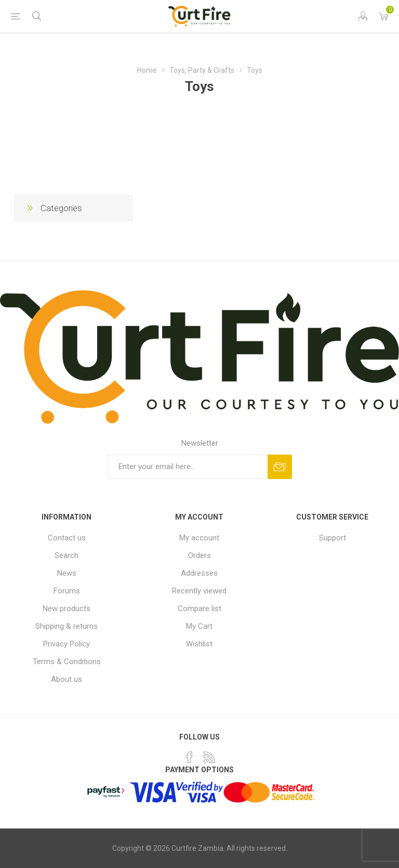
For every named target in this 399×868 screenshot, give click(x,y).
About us (66, 679)
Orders (199, 555)
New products (66, 608)
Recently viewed (199, 591)
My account (199, 538)
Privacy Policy (66, 644)
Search (66, 555)
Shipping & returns (66, 626)
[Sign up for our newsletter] (188, 467)
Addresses (199, 573)
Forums (67, 591)
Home (147, 70)
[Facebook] (190, 757)
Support (332, 538)
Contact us (67, 538)
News (67, 573)
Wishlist (199, 644)
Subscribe (280, 467)
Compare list (199, 608)
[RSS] (209, 757)
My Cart (199, 626)
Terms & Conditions (67, 662)
